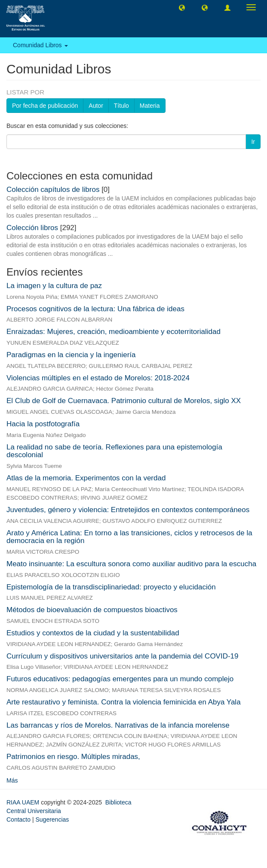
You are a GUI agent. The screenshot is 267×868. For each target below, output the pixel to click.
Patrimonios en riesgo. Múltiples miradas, (73, 757)
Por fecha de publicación (45, 106)
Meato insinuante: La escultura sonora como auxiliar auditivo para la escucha (131, 564)
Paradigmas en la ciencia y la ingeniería (71, 355)
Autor (96, 106)
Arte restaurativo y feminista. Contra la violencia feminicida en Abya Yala (124, 702)
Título (121, 106)
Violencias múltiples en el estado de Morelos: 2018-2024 (98, 378)
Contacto (18, 819)
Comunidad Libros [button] (40, 45)
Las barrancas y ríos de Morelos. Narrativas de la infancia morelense (118, 725)
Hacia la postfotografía (43, 424)
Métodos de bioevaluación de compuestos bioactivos (92, 610)
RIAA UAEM (24, 802)
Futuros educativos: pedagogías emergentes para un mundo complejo (120, 679)
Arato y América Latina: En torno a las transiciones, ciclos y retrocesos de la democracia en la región (129, 537)
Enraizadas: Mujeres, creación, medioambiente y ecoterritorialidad (114, 332)
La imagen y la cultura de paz (54, 286)
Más (12, 780)
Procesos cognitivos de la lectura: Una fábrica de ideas (95, 309)
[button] (182, 7)
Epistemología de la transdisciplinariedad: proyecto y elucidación (111, 587)
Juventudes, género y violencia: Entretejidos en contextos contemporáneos (128, 510)
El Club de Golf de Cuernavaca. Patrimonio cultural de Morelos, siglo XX (124, 401)
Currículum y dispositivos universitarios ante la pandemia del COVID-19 (123, 656)
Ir (253, 142)
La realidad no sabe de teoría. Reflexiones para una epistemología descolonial (114, 451)
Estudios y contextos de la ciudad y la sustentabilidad (93, 633)
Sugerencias (52, 819)
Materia (150, 106)
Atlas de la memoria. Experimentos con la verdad (86, 478)
